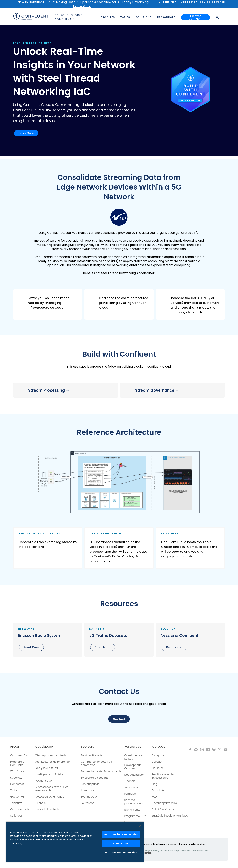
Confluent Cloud (21, 755)
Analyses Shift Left (47, 768)
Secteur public (90, 784)
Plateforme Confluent (17, 763)
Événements (132, 810)
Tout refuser (121, 843)
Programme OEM (135, 816)
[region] (75, 842)
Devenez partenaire (164, 803)
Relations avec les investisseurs (163, 776)
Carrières (158, 768)
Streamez (16, 778)
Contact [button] (119, 719)
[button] (48, 304)
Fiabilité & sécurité (163, 809)
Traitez (14, 790)
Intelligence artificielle (49, 774)
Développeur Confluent (133, 767)
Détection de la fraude (50, 797)
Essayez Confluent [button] (196, 16)
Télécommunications (94, 778)
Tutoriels (130, 781)
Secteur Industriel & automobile (101, 771)
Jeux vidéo (88, 803)
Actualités (158, 790)
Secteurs (87, 747)
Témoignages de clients (51, 755)
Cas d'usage (44, 747)
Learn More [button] (26, 133)
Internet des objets (47, 809)
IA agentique (44, 781)
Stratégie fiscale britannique (170, 816)
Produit (15, 747)
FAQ (154, 797)
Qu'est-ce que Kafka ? (134, 757)
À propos (158, 747)
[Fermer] (140, 826)
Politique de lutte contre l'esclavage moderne (151, 844)
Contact (157, 762)
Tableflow (16, 803)
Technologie (89, 797)
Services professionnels (134, 802)
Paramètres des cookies (192, 844)
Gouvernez (17, 797)
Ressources (133, 747)
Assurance (88, 790)
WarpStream (18, 771)
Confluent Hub (19, 809)
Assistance (131, 787)
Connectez (17, 784)
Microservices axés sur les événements (52, 789)
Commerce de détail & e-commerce (97, 763)
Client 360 (42, 803)
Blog (155, 784)
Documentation (135, 775)
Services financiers (93, 755)
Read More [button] (31, 647)
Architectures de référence (53, 762)
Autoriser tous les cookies (121, 834)
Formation (131, 794)
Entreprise (158, 755)
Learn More (82, 6)
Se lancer (16, 816)
